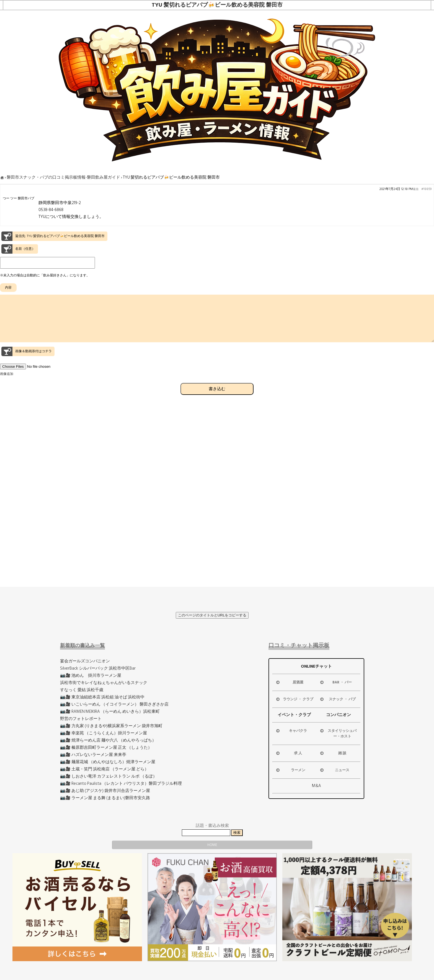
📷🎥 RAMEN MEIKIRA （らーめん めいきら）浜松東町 (110, 712)
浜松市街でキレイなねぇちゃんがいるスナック (104, 683)
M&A (317, 786)
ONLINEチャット (316, 666)
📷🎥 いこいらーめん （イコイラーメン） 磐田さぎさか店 (114, 704)
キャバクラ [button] (291, 731)
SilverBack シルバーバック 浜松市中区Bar (98, 668)
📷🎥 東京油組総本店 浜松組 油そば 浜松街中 (102, 697)
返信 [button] (416, 189)
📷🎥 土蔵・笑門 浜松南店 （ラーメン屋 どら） (104, 769)
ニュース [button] (334, 770)
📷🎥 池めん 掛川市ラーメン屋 (91, 676)
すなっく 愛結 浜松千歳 (82, 690)
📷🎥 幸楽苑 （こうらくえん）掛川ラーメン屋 (104, 733)
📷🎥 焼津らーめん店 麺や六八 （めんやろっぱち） (108, 740)
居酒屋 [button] (289, 682)
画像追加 (7, 384)
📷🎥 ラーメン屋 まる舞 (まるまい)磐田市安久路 (105, 798)
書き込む (217, 399)
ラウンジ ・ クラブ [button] (294, 699)
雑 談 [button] (333, 753)
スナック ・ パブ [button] (337, 699)
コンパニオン (339, 715)
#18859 (426, 189)
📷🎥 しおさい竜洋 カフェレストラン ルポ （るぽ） (108, 776)
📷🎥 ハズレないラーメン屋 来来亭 (93, 755)
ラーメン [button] (290, 770)
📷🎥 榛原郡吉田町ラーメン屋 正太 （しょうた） (106, 748)
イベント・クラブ (294, 715)
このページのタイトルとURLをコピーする (212, 615)
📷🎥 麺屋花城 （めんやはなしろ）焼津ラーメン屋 (108, 762)
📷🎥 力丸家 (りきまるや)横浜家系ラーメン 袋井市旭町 (111, 726)
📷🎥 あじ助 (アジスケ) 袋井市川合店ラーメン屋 (105, 791)
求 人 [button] (289, 753)
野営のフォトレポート (81, 719)
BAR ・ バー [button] (335, 682)
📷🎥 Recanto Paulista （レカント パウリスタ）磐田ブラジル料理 (121, 784)
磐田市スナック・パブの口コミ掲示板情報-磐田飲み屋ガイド (63, 177)
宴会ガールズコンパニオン (85, 661)
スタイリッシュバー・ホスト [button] (338, 734)
